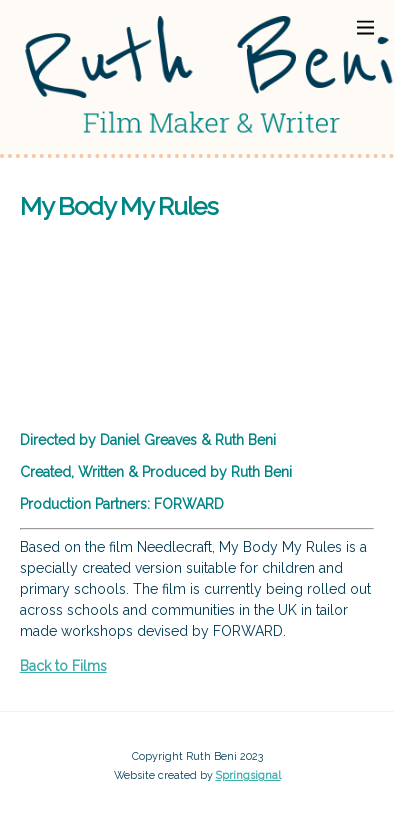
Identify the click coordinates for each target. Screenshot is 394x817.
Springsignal (248, 775)
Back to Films (63, 666)
